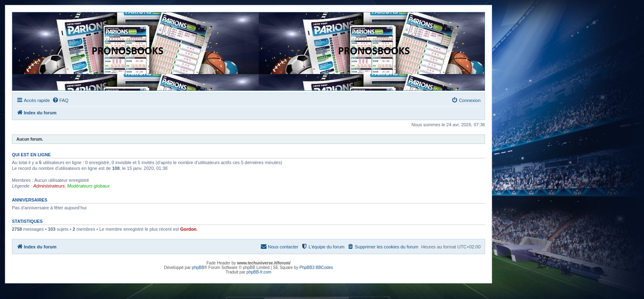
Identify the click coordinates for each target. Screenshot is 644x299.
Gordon (189, 229)
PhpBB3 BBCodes (316, 268)
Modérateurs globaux (89, 186)
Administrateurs (49, 186)
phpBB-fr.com (259, 272)
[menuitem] (60, 100)
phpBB (198, 268)
